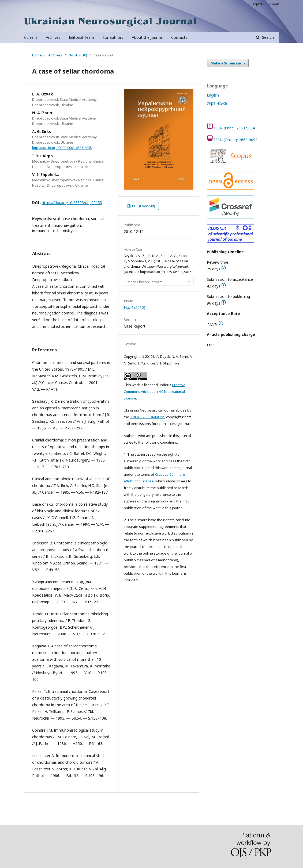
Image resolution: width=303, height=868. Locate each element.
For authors (113, 37)
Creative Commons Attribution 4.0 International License (155, 391)
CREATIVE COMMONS (148, 417)
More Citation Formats (145, 282)
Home (37, 55)
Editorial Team (81, 37)
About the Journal (147, 37)
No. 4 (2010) (78, 55)
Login (275, 4)
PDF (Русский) (143, 206)
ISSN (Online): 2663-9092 (236, 140)
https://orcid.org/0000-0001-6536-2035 (62, 148)
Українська (217, 103)
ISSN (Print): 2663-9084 (234, 128)
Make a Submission (228, 63)
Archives (53, 37)
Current (31, 37)
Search (267, 37)
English (213, 95)
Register (257, 4)
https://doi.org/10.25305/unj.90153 (72, 203)
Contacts (179, 37)
